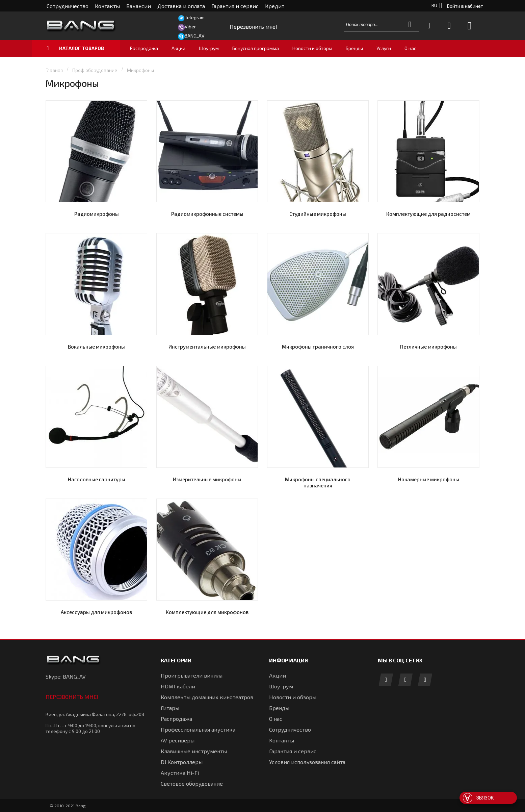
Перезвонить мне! (72, 697)
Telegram (195, 17)
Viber (190, 27)
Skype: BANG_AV (66, 676)
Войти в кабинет (465, 6)
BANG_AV (195, 36)
